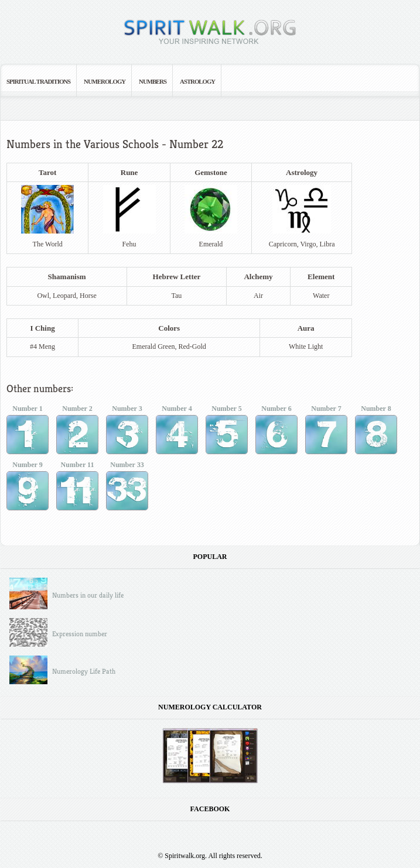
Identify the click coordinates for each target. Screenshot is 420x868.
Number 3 (127, 432)
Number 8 (376, 432)
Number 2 (77, 432)
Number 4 (177, 432)
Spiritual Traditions (38, 81)
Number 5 (227, 432)
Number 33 (127, 488)
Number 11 (77, 488)
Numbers (153, 81)
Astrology (197, 81)
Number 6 (276, 432)
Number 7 (326, 432)
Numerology (105, 81)
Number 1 (28, 432)
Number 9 (28, 488)
